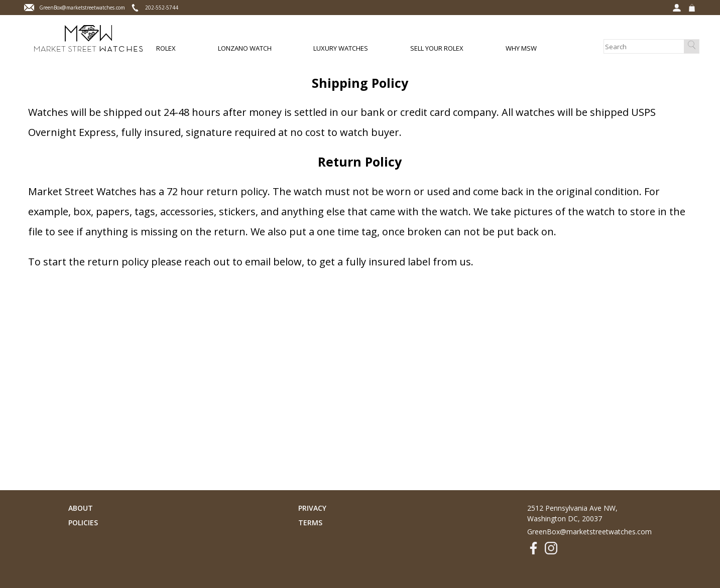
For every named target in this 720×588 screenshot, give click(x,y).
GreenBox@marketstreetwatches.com (589, 532)
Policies (83, 523)
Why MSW (521, 48)
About (81, 508)
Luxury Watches (341, 48)
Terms (310, 523)
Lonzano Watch (245, 48)
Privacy (312, 508)
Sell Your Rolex (437, 48)
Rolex (166, 48)
